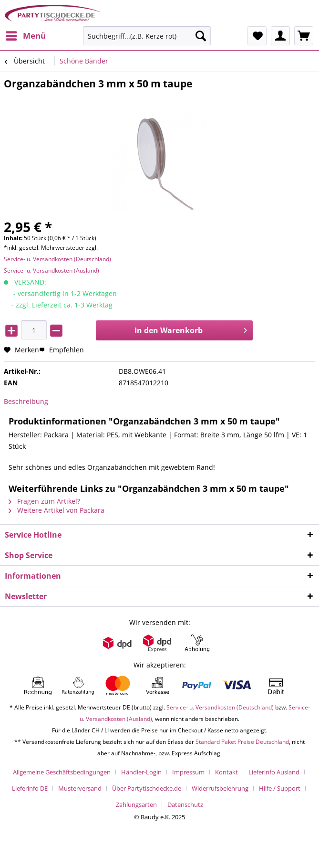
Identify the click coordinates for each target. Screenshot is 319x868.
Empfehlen (62, 350)
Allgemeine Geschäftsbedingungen (62, 772)
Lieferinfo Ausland (274, 772)
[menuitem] (25, 36)
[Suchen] (201, 36)
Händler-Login (141, 772)
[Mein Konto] (280, 36)
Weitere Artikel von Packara (57, 510)
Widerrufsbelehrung (220, 788)
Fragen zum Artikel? (44, 501)
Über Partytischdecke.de (147, 788)
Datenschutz (185, 804)
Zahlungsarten (136, 804)
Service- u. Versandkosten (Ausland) (51, 270)
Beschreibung (26, 401)
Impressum (188, 772)
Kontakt (226, 772)
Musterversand (80, 788)
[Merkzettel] (257, 36)
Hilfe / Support (280, 788)
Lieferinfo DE (30, 788)
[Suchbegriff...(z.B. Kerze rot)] (147, 36)
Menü (26, 35)
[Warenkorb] (304, 36)
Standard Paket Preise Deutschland (242, 742)
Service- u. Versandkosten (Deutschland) (57, 259)
